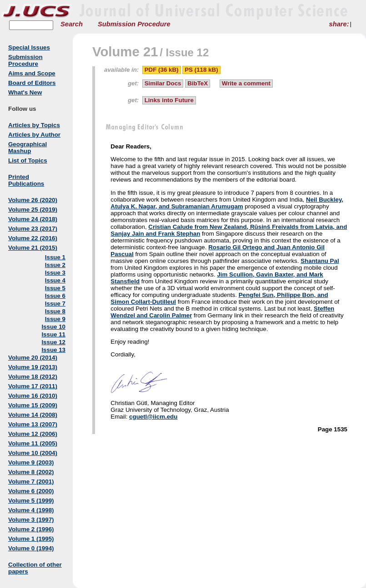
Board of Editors (32, 83)
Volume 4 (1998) (31, 510)
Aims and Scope (32, 73)
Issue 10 (53, 327)
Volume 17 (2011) (33, 386)
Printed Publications (26, 180)
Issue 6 (55, 296)
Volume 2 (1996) (31, 529)
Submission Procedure (134, 24)
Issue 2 (55, 265)
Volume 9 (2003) (31, 462)
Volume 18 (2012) (33, 377)
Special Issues (29, 47)
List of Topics (28, 161)
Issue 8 (55, 311)
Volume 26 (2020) (33, 200)
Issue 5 (55, 288)
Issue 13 (53, 350)
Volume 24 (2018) (33, 219)
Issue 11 (53, 334)
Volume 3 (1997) (31, 520)
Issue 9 (55, 319)
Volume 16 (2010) (33, 396)
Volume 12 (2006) (33, 434)
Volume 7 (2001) (31, 482)
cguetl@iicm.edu (153, 417)
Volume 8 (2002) (31, 472)
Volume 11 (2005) (33, 443)
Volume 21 (125, 52)
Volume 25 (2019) (33, 210)
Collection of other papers (35, 568)
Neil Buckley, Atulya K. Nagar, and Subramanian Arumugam (227, 203)
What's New (25, 92)
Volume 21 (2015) (33, 248)
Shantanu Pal (320, 261)
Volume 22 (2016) (33, 238)
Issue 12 (53, 342)
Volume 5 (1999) (31, 501)
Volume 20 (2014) (33, 358)
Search (72, 24)
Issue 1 (55, 257)
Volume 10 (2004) (33, 453)
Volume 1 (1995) (31, 539)
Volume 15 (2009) (33, 405)
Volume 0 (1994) (31, 548)
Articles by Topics (34, 125)
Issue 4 (55, 280)
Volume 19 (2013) (33, 367)
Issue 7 (55, 304)
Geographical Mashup (28, 148)
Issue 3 (55, 273)
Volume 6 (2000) (31, 491)
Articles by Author (34, 135)
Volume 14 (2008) (33, 415)
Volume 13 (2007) (33, 424)
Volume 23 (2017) (33, 229)
